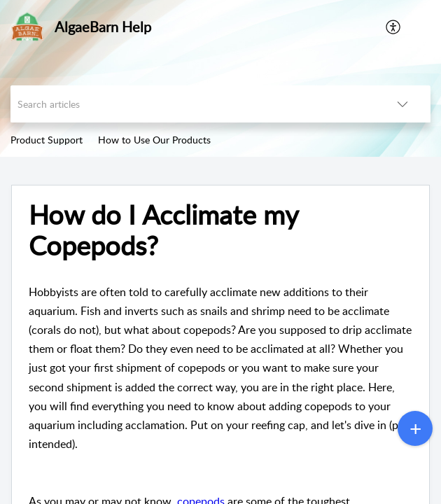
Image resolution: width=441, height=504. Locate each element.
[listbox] (402, 104)
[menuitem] (394, 27)
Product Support (47, 140)
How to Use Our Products (154, 140)
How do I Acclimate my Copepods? (163, 230)
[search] (192, 104)
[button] (420, 27)
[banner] (220, 78)
